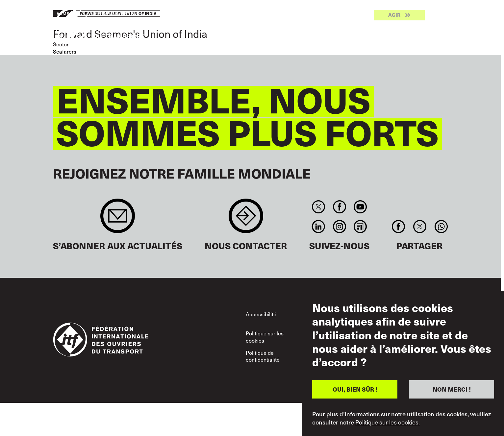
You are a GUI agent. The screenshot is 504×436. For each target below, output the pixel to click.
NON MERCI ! (452, 389)
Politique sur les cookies (265, 337)
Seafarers (65, 51)
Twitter (319, 207)
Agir (394, 15)
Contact (246, 219)
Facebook (339, 207)
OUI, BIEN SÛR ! (355, 389)
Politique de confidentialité (263, 356)
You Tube (360, 207)
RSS (360, 227)
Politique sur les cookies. (388, 422)
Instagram (339, 227)
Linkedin (319, 227)
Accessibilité (261, 314)
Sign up (118, 219)
